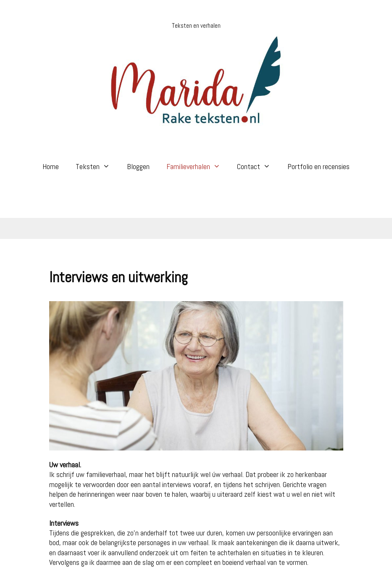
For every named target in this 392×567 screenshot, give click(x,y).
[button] (109, 166)
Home (51, 166)
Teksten (97, 166)
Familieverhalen (197, 166)
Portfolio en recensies (318, 166)
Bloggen (138, 166)
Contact (258, 166)
